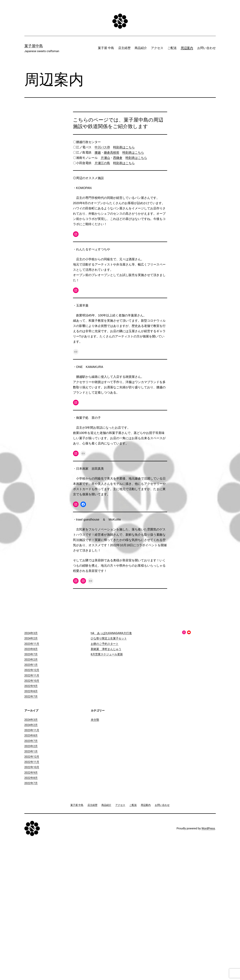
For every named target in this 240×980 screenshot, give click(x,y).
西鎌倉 (118, 158)
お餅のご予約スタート (105, 644)
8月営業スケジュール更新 (107, 654)
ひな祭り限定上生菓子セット (109, 638)
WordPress (208, 828)
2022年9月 (31, 686)
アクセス (157, 48)
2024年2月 (31, 638)
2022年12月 (32, 670)
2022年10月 (32, 681)
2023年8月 (31, 649)
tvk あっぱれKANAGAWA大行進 (111, 633)
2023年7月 (31, 654)
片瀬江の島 (102, 163)
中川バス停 (102, 147)
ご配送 (172, 48)
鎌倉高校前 (112, 152)
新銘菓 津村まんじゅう (106, 649)
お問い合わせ (207, 48)
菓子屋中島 (34, 46)
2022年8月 (31, 691)
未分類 (95, 720)
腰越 (98, 152)
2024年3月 (31, 633)
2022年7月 (31, 696)
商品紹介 (141, 48)
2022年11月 (32, 675)
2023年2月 (31, 659)
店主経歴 (124, 48)
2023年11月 (32, 644)
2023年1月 (31, 665)
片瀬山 (105, 158)
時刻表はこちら (124, 147)
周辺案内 (187, 48)
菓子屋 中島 (106, 48)
